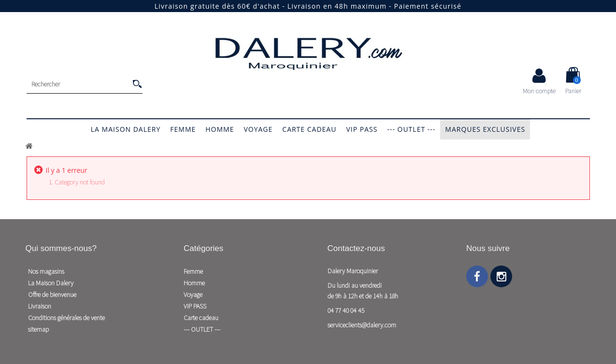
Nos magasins (46, 271)
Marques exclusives (485, 129)
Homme (220, 129)
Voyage (258, 129)
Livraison (40, 306)
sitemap (38, 329)
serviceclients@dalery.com (362, 325)
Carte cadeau (309, 129)
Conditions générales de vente (66, 318)
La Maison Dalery (126, 129)
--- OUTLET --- (411, 129)
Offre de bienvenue (52, 294)
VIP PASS (362, 129)
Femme (183, 129)
